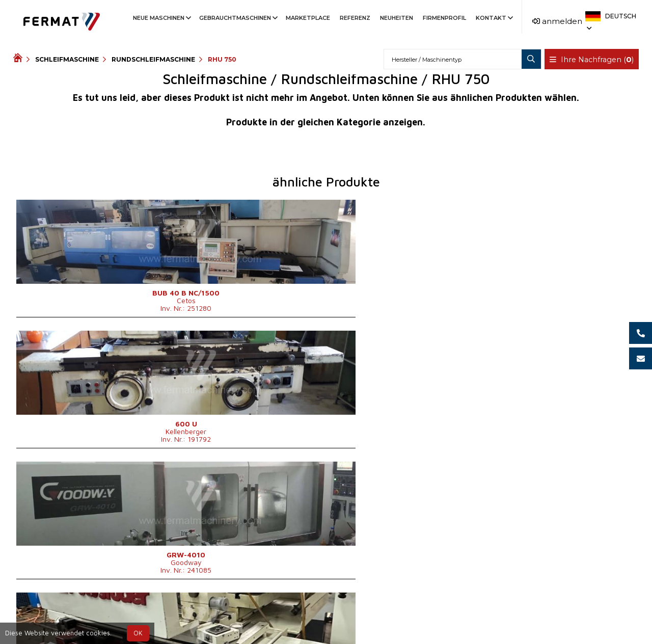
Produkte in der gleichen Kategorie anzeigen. (326, 122)
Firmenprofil (444, 18)
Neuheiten (397, 18)
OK (138, 633)
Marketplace (308, 18)
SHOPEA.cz (91, 615)
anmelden (557, 21)
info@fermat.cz (334, 627)
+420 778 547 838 (377, 615)
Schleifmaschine (67, 59)
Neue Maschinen (161, 18)
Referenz (355, 18)
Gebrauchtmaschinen (238, 18)
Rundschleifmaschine (153, 59)
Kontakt (494, 18)
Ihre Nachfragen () (593, 60)
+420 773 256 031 (293, 615)
